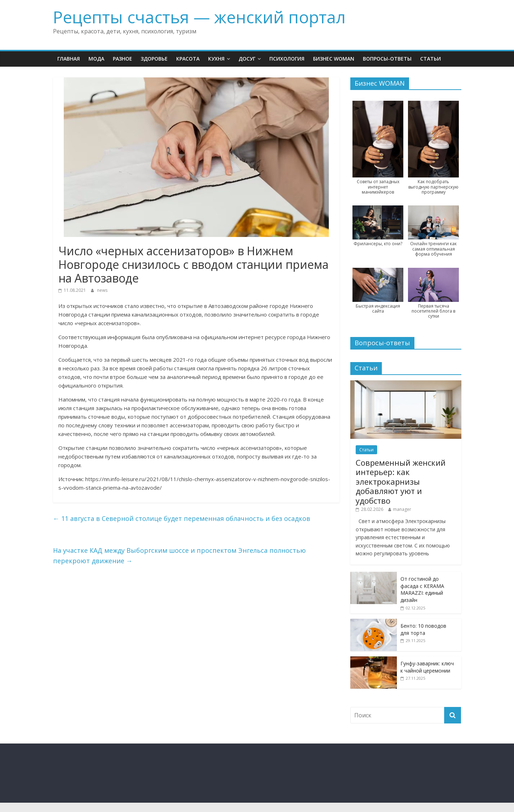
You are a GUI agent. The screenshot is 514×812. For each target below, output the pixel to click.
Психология (287, 59)
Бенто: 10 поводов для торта (423, 629)
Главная (69, 59)
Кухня (216, 59)
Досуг (247, 59)
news (102, 290)
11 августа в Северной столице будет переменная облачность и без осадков (182, 518)
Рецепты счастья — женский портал (199, 17)
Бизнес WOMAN (334, 59)
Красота (188, 59)
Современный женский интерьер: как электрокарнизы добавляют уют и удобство (401, 481)
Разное (123, 59)
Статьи (431, 59)
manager (402, 509)
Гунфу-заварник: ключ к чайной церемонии (427, 667)
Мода (96, 59)
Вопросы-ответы (387, 59)
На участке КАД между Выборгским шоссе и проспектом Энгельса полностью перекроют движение (179, 555)
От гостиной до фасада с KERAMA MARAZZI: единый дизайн (422, 589)
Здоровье (154, 59)
